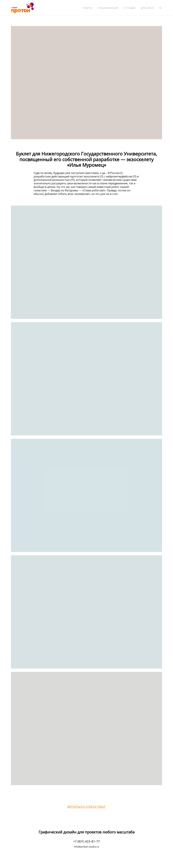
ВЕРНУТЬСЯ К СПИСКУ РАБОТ (87, 807)
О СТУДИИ (130, 8)
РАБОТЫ (88, 8)
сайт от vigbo (86, 860)
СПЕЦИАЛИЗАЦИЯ (108, 8)
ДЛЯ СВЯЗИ (147, 8)
